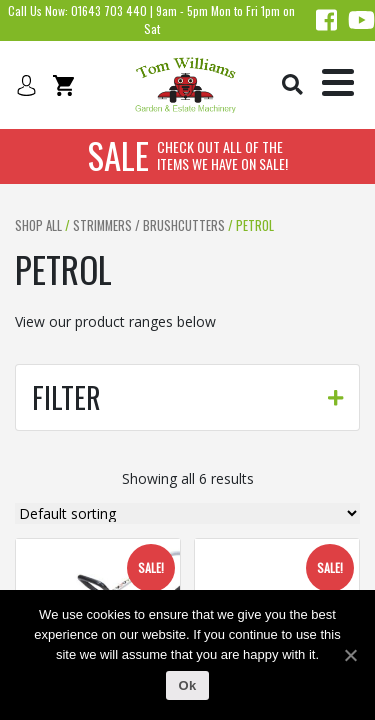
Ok (188, 685)
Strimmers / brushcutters (149, 225)
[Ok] (350, 655)
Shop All (38, 225)
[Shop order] (187, 513)
